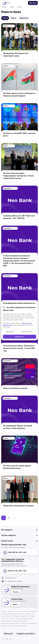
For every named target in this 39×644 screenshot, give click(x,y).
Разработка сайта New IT (26, 634)
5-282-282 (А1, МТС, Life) (15, 552)
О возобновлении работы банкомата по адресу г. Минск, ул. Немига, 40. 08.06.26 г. (18, 276)
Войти (15, 605)
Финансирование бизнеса (25, 619)
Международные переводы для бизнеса (15, 621)
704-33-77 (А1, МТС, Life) (15, 571)
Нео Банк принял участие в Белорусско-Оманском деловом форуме (17, 66)
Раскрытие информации (9, 614)
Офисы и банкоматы (15, 611)
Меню (33, 3)
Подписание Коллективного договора (16, 477)
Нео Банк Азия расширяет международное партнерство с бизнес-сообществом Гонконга (19, 146)
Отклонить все (27, 332)
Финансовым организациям (11, 623)
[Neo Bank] (6, 3)
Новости (22, 614)
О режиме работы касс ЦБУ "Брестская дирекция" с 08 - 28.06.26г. (17, 189)
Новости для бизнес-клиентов (13, 360)
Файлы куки (8, 634)
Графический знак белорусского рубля (14, 626)
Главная (4, 7)
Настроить (10, 332)
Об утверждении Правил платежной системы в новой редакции (19, 398)
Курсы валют (6, 616)
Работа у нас (30, 614)
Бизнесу (12, 619)
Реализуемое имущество (20, 616)
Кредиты (32, 616)
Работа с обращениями (29, 623)
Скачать (16, 592)
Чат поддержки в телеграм (12, 581)
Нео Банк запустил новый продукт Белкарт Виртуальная (18, 438)
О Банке (12, 7)
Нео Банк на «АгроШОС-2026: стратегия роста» (17, 106)
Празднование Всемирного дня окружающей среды (19, 26)
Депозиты (5, 619)
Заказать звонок (8, 578)
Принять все (19, 337)
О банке (4, 611)
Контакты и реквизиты (30, 611)
